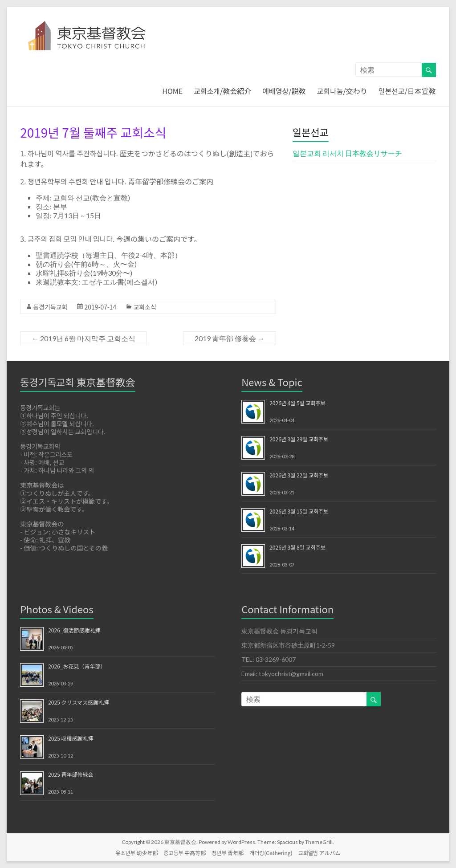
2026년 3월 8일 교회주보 (297, 547)
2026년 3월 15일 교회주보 (299, 511)
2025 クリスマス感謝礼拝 (79, 702)
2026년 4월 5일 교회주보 (297, 403)
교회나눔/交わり (342, 91)
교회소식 (145, 307)
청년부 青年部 (228, 853)
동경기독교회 (50, 307)
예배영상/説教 (284, 91)
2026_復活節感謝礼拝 (74, 630)
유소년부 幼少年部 (137, 853)
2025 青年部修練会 (71, 774)
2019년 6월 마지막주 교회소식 (83, 338)
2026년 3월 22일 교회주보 (299, 475)
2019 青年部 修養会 (230, 338)
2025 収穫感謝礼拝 (71, 738)
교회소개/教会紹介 (222, 91)
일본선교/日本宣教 (407, 91)
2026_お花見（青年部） (77, 666)
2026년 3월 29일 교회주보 (299, 439)
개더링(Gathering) (271, 853)
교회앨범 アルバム (320, 853)
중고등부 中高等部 (185, 853)
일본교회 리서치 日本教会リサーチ (347, 153)
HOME (172, 91)
